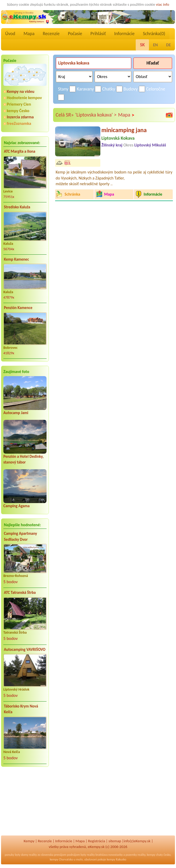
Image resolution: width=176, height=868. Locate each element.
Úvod (10, 34)
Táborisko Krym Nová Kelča (21, 709)
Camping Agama (17, 506)
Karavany (85, 89)
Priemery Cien (19, 104)
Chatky (109, 89)
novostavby (116, 855)
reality (33, 855)
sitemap (115, 841)
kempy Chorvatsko (61, 859)
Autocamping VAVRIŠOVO (25, 650)
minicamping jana (124, 130)
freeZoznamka (19, 123)
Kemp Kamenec (16, 259)
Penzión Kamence (18, 308)
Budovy (131, 89)
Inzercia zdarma (20, 117)
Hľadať (153, 63)
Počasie (75, 34)
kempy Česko (18, 111)
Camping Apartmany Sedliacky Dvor (20, 536)
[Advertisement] (25, 805)
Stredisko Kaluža (17, 207)
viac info (163, 4)
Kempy (29, 841)
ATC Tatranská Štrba (20, 593)
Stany (63, 89)
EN (155, 45)
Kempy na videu (21, 91)
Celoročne (156, 89)
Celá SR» (65, 115)
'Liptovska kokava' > (96, 115)
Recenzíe (51, 34)
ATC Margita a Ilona (20, 151)
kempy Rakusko (117, 859)
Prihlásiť (98, 34)
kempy (151, 855)
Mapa (29, 34)
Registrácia (97, 841)
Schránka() (154, 34)
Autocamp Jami (16, 413)
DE (168, 45)
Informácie (124, 34)
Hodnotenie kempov (24, 98)
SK (142, 45)
